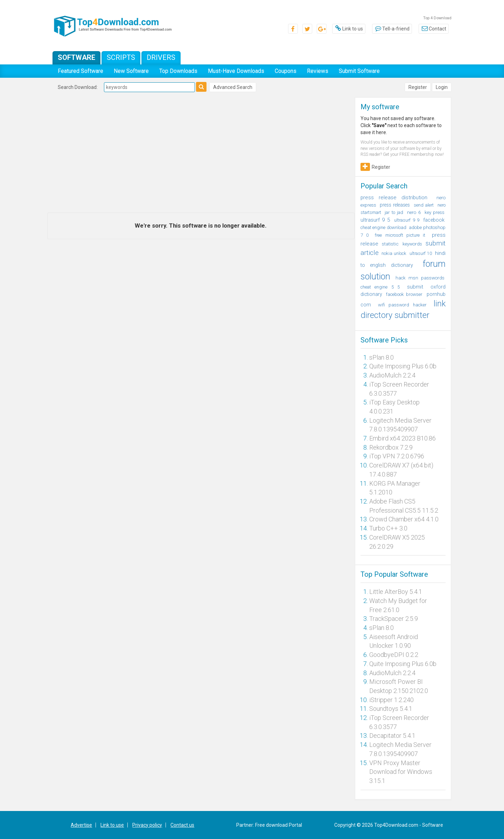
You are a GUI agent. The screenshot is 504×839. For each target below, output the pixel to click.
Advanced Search (233, 87)
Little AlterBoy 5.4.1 (396, 592)
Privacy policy (147, 825)
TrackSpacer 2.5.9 (394, 619)
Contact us (182, 825)
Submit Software (359, 71)
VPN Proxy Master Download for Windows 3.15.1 (401, 772)
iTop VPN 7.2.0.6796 (397, 456)
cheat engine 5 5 (380, 287)
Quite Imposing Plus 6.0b (403, 366)
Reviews (318, 71)
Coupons (286, 71)
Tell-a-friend (392, 29)
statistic (390, 244)
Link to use (112, 825)
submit (415, 287)
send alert (424, 205)
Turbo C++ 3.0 (388, 528)
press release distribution (394, 197)
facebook (434, 220)
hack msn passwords (420, 278)
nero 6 (414, 212)
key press (435, 212)
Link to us (349, 29)
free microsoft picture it (400, 235)
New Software (131, 71)
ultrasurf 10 (421, 253)
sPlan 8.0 (381, 357)
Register (418, 87)
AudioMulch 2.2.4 (392, 375)
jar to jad (394, 212)
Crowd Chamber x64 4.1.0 (404, 519)
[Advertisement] (201, 153)
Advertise (81, 825)
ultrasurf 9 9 (407, 220)
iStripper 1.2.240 (391, 700)
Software (76, 57)
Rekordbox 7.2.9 (391, 447)
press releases (395, 205)
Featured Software (80, 71)
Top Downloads (178, 71)
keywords (412, 244)
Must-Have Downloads (236, 71)
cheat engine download (383, 227)
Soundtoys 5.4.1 (391, 709)
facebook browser (404, 294)
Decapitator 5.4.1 (392, 736)
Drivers (161, 57)
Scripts (121, 57)
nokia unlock (394, 253)
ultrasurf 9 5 (376, 220)
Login (442, 87)
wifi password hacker (402, 305)
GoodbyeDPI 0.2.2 (394, 655)
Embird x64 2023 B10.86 (402, 438)
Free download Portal (279, 825)
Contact (434, 29)
